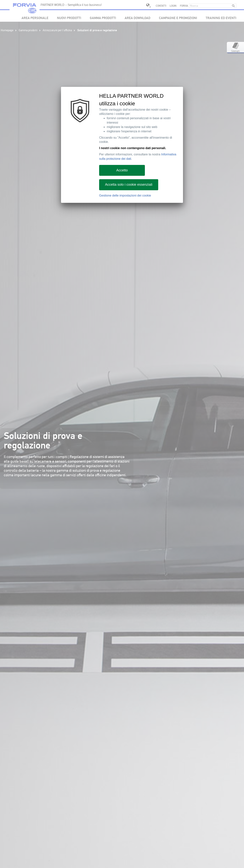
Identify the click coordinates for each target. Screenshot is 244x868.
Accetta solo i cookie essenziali (129, 185)
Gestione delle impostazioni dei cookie (125, 195)
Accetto (122, 170)
